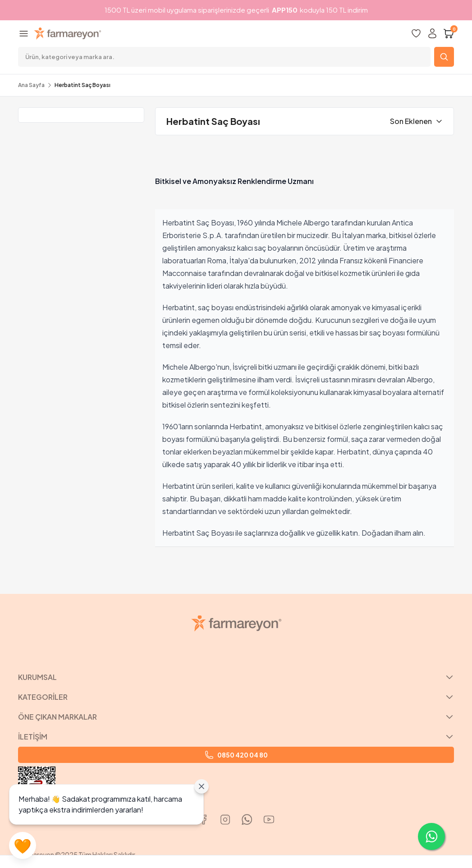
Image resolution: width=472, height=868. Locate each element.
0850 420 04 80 (236, 755)
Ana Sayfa (31, 85)
